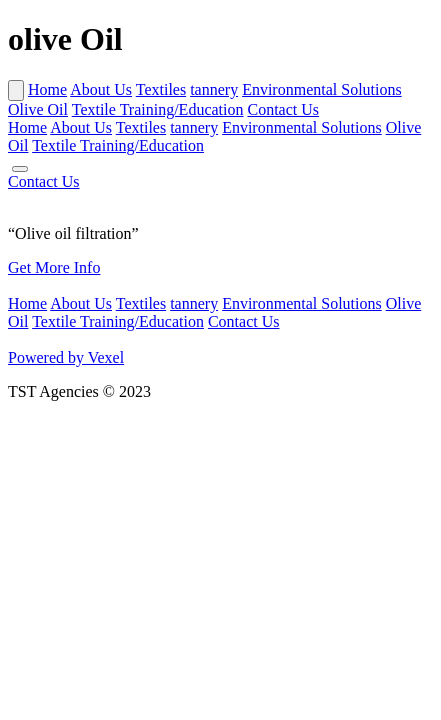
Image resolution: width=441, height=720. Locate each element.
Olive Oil (38, 109)
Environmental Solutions (322, 89)
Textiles (161, 89)
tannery (214, 89)
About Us (101, 89)
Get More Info (54, 267)
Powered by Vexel (66, 357)
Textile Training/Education (158, 109)
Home (47, 89)
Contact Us (283, 109)
